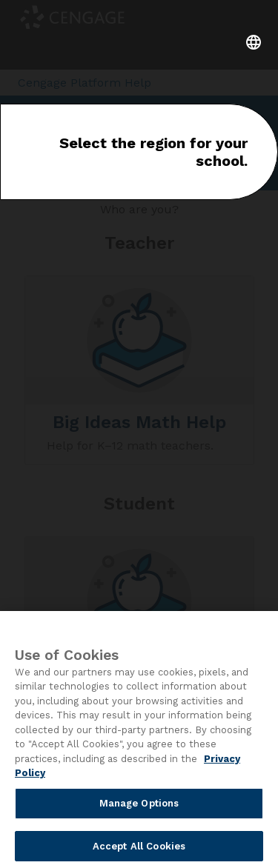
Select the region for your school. (153, 152)
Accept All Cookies (139, 849)
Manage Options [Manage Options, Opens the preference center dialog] (139, 806)
